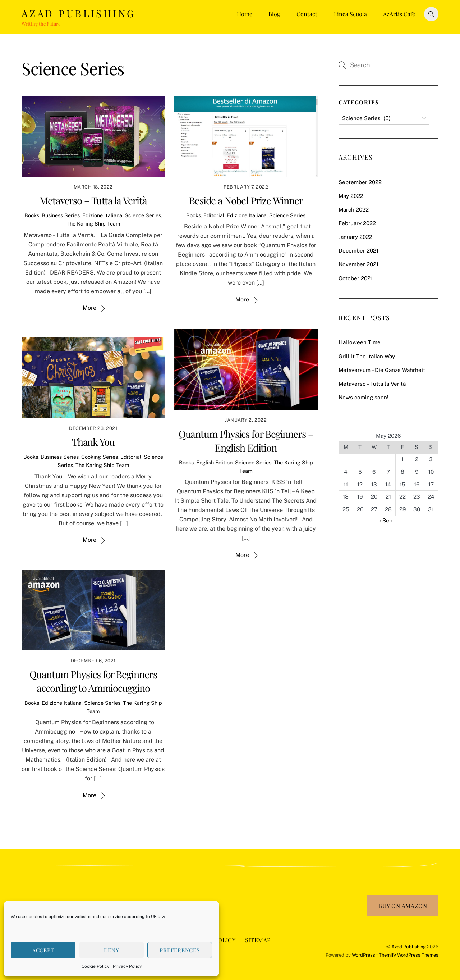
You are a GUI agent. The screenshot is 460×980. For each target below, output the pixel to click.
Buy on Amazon (403, 906)
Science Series (143, 215)
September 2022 (360, 182)
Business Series (61, 215)
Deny (112, 950)
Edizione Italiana (102, 215)
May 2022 (351, 196)
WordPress (364, 955)
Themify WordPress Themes (409, 955)
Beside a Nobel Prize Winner (246, 200)
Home (245, 14)
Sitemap (258, 940)
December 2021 (358, 251)
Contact (307, 14)
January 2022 (355, 237)
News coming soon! (364, 397)
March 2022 (354, 210)
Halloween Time (360, 342)
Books (32, 215)
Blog (274, 14)
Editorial (214, 215)
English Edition (214, 462)
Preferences (180, 950)
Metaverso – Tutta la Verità (93, 200)
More (89, 308)
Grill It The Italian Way (367, 356)
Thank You (93, 442)
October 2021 (356, 278)
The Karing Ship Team (93, 224)
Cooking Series (100, 457)
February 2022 (357, 223)
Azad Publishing (409, 947)
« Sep (385, 520)
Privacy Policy (127, 966)
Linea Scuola (350, 14)
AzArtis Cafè (399, 14)
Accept (43, 950)
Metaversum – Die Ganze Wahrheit (382, 370)
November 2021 (358, 264)
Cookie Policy (95, 966)
